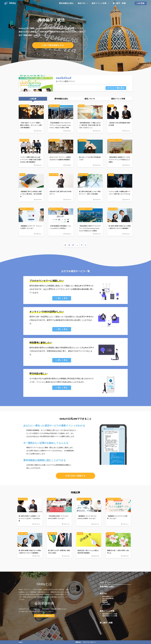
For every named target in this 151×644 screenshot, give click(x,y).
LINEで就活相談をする (53, 45)
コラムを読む (106, 604)
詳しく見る (63, 298)
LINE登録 (141, 3)
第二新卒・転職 (119, 3)
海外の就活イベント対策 (110, 616)
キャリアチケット (87, 286)
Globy (21, 642)
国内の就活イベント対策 (110, 614)
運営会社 (78, 642)
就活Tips (82, 3)
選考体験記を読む (66, 3)
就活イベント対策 (99, 3)
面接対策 (105, 602)
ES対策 (105, 600)
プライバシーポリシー (89, 642)
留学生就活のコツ (108, 596)
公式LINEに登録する (75, 476)
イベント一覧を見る (116, 88)
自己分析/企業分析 (108, 598)
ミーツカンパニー (36, 379)
